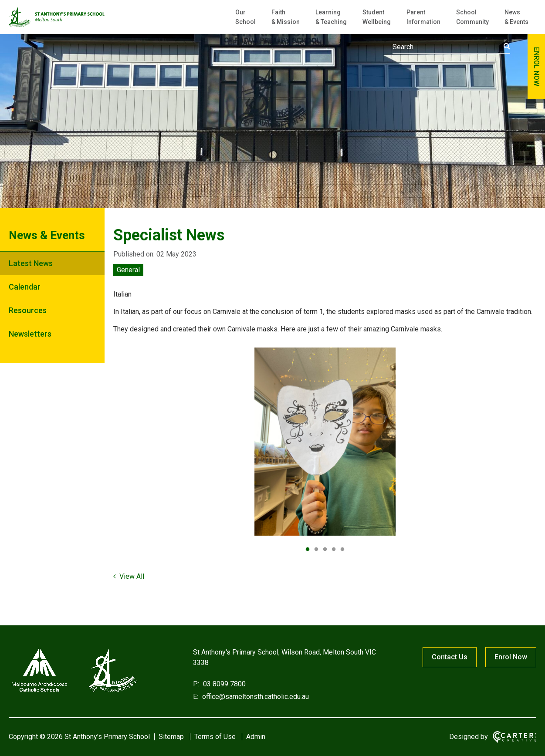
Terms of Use (215, 737)
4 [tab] (334, 550)
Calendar (25, 287)
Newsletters (30, 334)
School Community (472, 17)
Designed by (469, 737)
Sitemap (171, 737)
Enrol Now (511, 657)
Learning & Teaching (331, 17)
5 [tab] (342, 550)
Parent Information (423, 17)
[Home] (74, 692)
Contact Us (450, 657)
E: (196, 697)
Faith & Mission (286, 17)
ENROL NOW (537, 67)
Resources (28, 310)
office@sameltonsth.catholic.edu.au (255, 697)
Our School (245, 17)
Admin (256, 737)
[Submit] (507, 46)
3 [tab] (325, 550)
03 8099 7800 (223, 684)
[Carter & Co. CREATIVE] (515, 737)
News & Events (516, 17)
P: (196, 684)
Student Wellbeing (377, 17)
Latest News (31, 263)
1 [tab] (308, 550)
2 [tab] (316, 550)
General (128, 270)
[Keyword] (451, 47)
